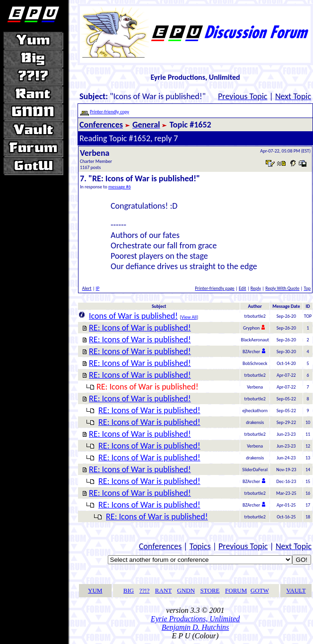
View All (189, 317)
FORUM (236, 590)
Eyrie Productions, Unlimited (195, 619)
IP (98, 288)
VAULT (296, 590)
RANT (163, 590)
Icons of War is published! (133, 316)
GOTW (260, 590)
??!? (145, 590)
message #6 (120, 187)
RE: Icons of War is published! (140, 328)
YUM (95, 590)
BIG (129, 590)
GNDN (186, 590)
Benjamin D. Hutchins (196, 627)
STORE (210, 590)
